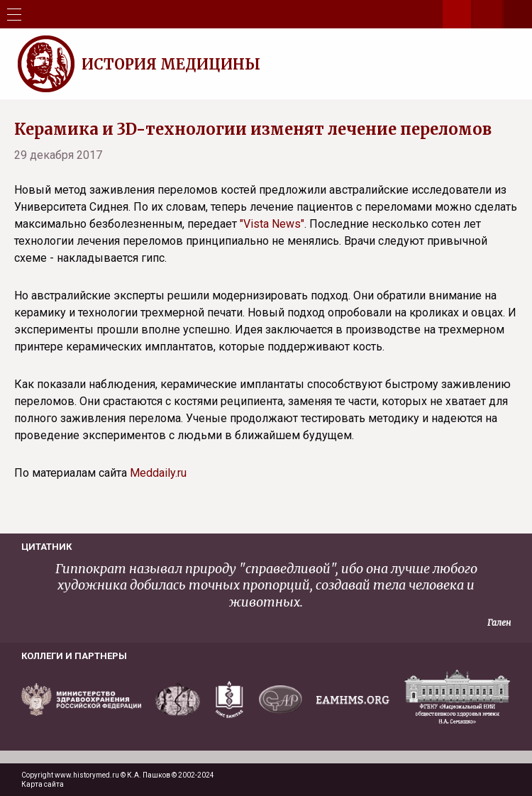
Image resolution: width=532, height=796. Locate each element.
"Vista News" (272, 224)
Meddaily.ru (158, 473)
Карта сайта (43, 784)
